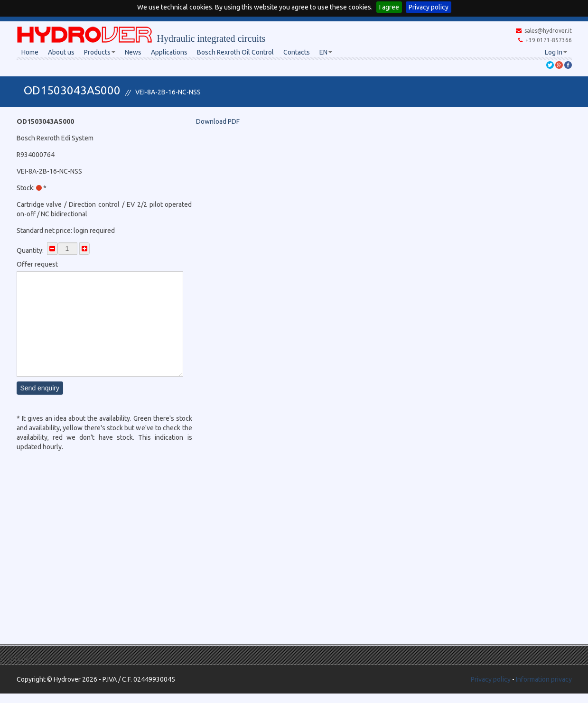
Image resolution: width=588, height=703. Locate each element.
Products (100, 52)
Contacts (297, 52)
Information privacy (544, 679)
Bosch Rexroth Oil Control (235, 52)
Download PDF (218, 121)
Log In (556, 52)
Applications (169, 52)
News (133, 52)
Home (30, 52)
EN (326, 52)
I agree (389, 7)
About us (61, 52)
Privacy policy (429, 7)
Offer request (37, 264)
